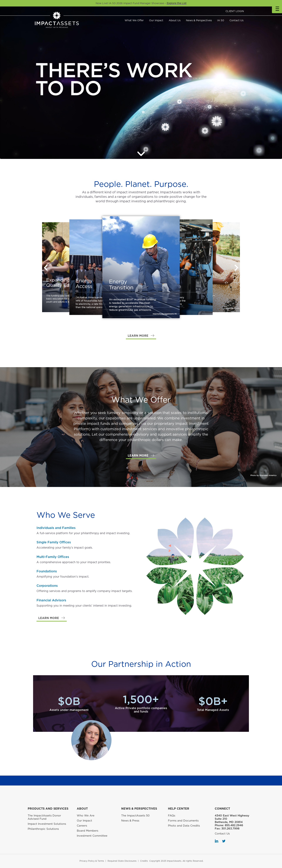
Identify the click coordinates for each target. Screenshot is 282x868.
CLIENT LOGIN (235, 11)
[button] (236, 268)
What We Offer (134, 20)
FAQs (172, 816)
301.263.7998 (230, 829)
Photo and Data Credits (184, 826)
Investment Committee (92, 836)
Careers (82, 826)
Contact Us (236, 20)
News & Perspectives (199, 20)
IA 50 (221, 20)
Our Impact (156, 20)
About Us (175, 20)
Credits (144, 861)
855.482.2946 (234, 825)
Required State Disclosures (122, 861)
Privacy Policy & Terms (92, 861)
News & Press (130, 821)
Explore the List (177, 3)
